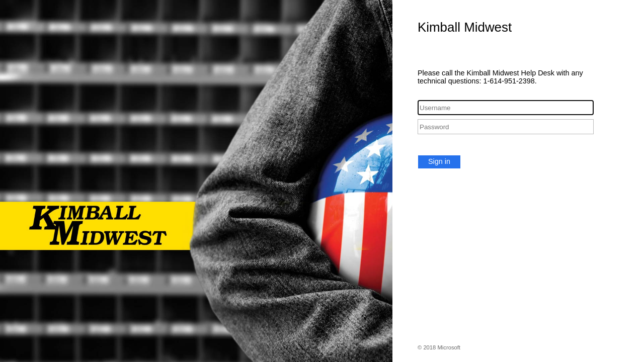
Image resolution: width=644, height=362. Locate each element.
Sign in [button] (439, 161)
